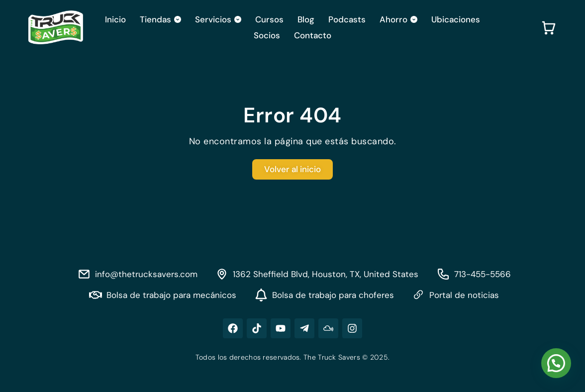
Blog (306, 19)
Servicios (218, 19)
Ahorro (398, 19)
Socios (267, 35)
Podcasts (347, 19)
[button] (556, 363)
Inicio (115, 19)
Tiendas (160, 19)
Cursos (269, 19)
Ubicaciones (456, 19)
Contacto (313, 35)
